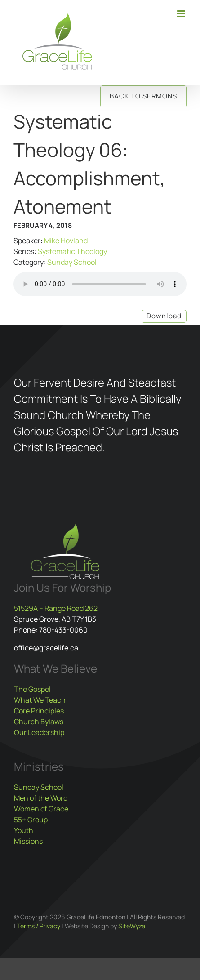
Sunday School (72, 262)
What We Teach (40, 700)
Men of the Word (41, 798)
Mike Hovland (66, 241)
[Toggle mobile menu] (182, 14)
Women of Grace (41, 809)
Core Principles (39, 711)
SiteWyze (132, 926)
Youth (24, 830)
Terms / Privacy (39, 926)
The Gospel (32, 689)
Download (164, 316)
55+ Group (31, 820)
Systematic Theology (72, 251)
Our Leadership (39, 732)
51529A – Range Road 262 (56, 608)
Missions (28, 841)
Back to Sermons (143, 96)
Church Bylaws (39, 722)
